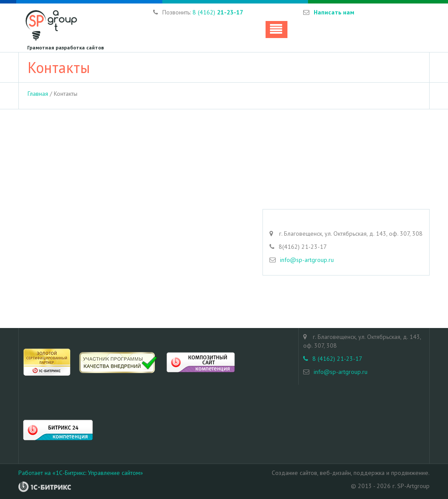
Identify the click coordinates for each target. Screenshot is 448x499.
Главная (38, 94)
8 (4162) (218, 12)
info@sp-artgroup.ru (307, 260)
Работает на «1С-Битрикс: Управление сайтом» (81, 473)
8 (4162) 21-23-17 (333, 359)
